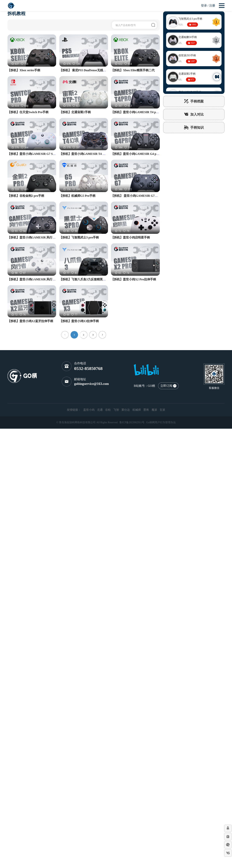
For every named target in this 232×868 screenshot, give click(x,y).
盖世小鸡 (89, 410)
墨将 (146, 410)
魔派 (154, 410)
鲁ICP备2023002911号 (132, 422)
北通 (100, 410)
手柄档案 (194, 101)
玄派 (162, 410)
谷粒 (108, 410)
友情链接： (74, 410)
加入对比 (194, 114)
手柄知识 (194, 128)
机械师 (137, 410)
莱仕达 (126, 410)
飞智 (116, 410)
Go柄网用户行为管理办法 (161, 422)
